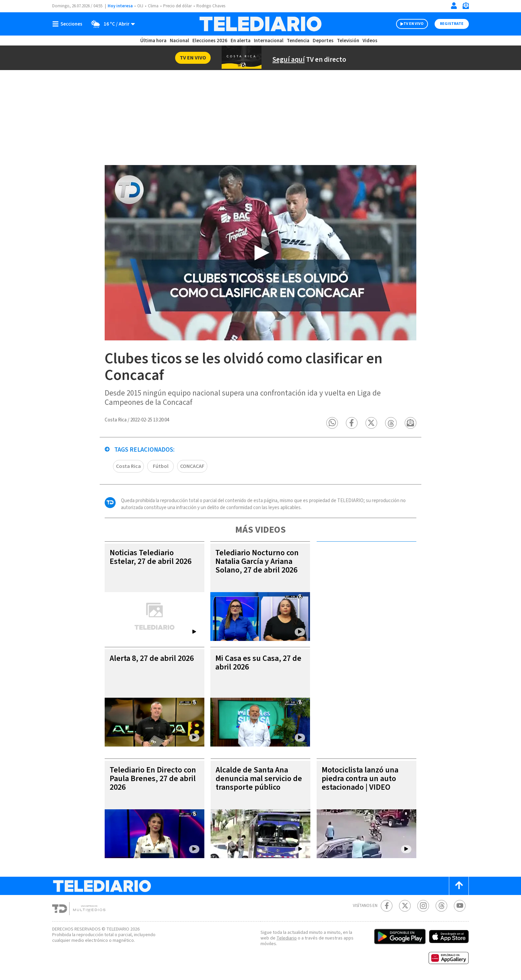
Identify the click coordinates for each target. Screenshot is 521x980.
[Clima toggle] (111, 24)
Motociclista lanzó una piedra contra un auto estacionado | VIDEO (360, 779)
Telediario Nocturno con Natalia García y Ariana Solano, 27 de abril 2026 (257, 561)
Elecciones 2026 (210, 41)
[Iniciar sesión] (454, 6)
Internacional (269, 41)
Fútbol (161, 466)
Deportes (323, 41)
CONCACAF (192, 466)
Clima (153, 6)
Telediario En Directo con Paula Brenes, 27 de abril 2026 (153, 779)
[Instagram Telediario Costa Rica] (423, 906)
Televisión (348, 41)
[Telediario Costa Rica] (260, 24)
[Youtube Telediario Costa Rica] (460, 906)
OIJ (140, 6)
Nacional (179, 41)
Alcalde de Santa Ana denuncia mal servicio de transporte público (259, 779)
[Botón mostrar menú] (69, 24)
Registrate (452, 24)
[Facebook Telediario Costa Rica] (387, 906)
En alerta (241, 41)
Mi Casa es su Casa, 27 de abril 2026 (258, 663)
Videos (370, 41)
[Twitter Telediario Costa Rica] (405, 906)
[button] (332, 423)
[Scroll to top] (459, 886)
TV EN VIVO (414, 24)
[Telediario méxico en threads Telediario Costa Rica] (441, 906)
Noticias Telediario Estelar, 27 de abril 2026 (151, 557)
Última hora (153, 41)
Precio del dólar (177, 6)
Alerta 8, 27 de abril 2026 (152, 658)
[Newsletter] (466, 7)
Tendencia (298, 41)
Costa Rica (128, 466)
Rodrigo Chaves (211, 6)
